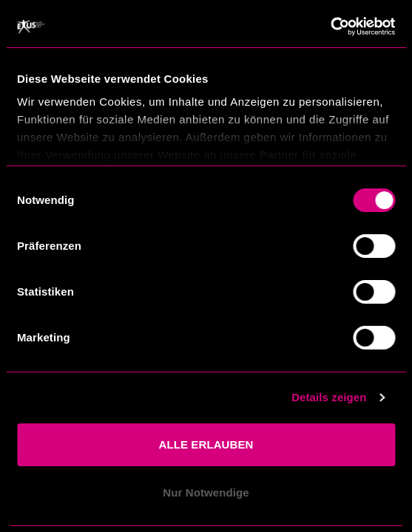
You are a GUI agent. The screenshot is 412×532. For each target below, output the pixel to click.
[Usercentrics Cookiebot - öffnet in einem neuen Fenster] (330, 27)
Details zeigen (329, 397)
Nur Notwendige (206, 492)
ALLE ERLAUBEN (206, 444)
